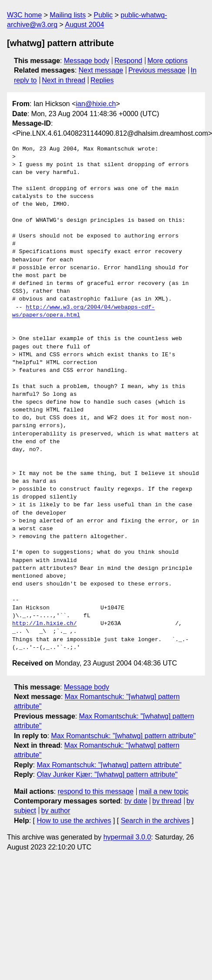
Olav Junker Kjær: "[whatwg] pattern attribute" (107, 774)
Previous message (157, 70)
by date (135, 801)
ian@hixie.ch (96, 104)
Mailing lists (68, 15)
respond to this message (95, 791)
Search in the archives (155, 821)
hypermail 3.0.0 (127, 837)
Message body (87, 61)
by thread (167, 801)
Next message (101, 70)
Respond (128, 61)
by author (56, 811)
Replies (102, 80)
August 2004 (84, 25)
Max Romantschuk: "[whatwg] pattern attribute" (123, 736)
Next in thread (64, 80)
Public (103, 15)
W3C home (24, 15)
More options (168, 61)
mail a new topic (164, 791)
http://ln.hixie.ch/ (44, 624)
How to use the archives (74, 821)
